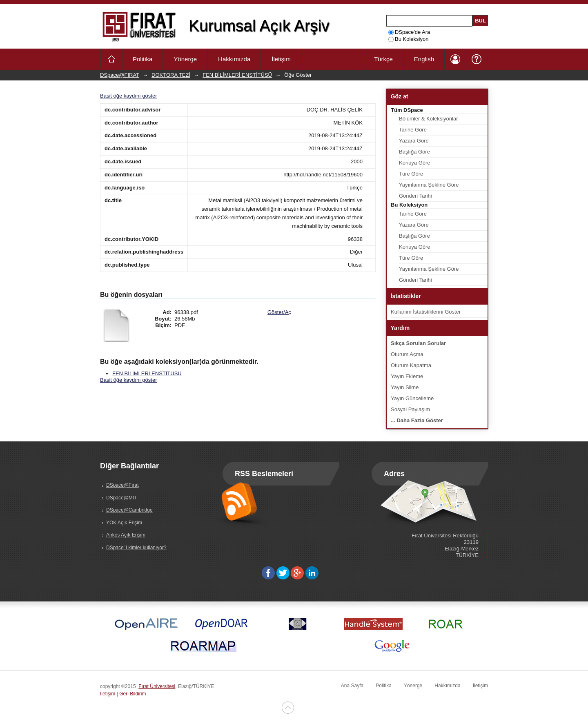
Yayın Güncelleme (412, 398)
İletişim (281, 59)
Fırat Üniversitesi (157, 686)
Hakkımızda (234, 59)
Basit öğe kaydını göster (128, 96)
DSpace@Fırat (122, 485)
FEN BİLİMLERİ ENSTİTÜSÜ (237, 75)
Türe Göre (411, 174)
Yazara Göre (414, 141)
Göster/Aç (279, 312)
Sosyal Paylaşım (410, 409)
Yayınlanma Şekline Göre (429, 185)
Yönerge (185, 59)
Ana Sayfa (352, 686)
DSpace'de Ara (409, 32)
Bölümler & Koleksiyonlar (429, 119)
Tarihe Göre (413, 130)
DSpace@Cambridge (129, 510)
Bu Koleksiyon (408, 39)
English (424, 59)
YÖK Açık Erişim (124, 523)
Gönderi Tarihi (415, 196)
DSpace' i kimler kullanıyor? (136, 548)
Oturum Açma (407, 354)
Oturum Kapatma (411, 365)
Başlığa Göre (414, 152)
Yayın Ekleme (407, 376)
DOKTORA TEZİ (171, 75)
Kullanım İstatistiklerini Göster (426, 312)
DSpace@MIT (122, 498)
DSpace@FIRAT (120, 75)
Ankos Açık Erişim (126, 535)
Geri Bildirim (133, 694)
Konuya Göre (415, 163)
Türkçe (383, 59)
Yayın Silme (405, 387)
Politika (143, 59)
